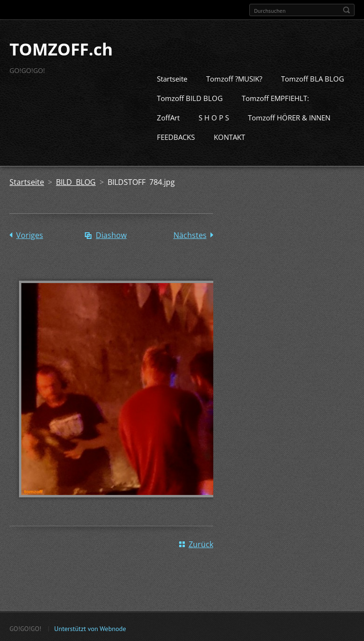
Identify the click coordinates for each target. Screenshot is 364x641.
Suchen (346, 10)
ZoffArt (168, 117)
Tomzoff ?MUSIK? (234, 78)
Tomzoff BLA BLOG (313, 78)
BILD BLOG (76, 181)
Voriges (30, 234)
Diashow (111, 234)
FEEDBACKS (176, 136)
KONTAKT (229, 136)
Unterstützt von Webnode (90, 627)
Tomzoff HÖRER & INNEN (289, 117)
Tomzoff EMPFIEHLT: (275, 97)
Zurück (201, 543)
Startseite (172, 78)
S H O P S (214, 117)
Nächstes (190, 234)
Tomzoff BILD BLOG (190, 97)
